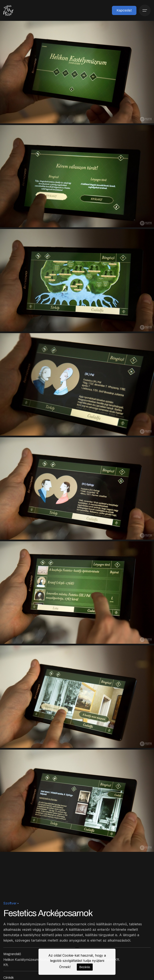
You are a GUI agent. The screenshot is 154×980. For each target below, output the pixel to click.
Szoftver (10, 903)
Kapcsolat (124, 10)
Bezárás (85, 967)
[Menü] (145, 10)
